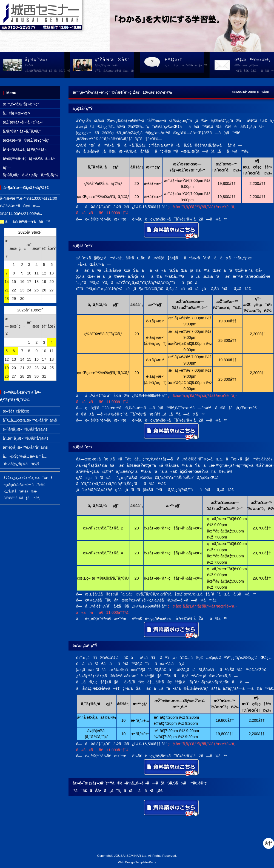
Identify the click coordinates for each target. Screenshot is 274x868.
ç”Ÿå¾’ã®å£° (114, 65)
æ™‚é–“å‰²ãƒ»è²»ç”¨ (21, 104)
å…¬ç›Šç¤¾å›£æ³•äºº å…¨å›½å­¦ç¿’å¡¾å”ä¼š (25, 460)
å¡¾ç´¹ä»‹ (45, 65)
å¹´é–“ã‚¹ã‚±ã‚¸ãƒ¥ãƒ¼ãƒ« (25, 149)
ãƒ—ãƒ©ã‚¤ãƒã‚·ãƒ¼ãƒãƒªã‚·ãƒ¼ (31, 171)
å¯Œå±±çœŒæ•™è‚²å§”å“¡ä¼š (30, 420)
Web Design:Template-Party (137, 862)
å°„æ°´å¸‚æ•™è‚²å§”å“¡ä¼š (26, 438)
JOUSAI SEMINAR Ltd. (131, 856)
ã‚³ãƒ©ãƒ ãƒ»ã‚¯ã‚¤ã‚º (22, 131)
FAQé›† (184, 63)
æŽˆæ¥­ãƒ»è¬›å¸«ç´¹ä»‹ (23, 122)
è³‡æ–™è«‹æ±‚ (254, 65)
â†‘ (269, 843)
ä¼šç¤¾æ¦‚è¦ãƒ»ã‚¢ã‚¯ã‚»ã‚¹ (29, 158)
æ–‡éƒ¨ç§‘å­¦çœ (18, 411)
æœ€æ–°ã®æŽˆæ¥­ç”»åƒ (27, 140)
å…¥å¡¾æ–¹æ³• (17, 113)
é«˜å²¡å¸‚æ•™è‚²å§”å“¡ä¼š (25, 429)
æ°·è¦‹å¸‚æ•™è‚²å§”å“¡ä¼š (25, 447)
